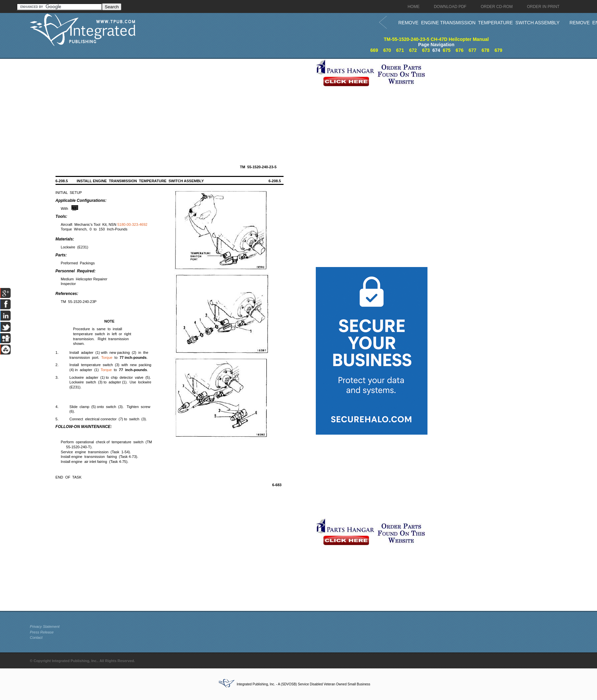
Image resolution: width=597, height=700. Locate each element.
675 (447, 50)
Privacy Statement (45, 627)
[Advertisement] (171, 105)
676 (460, 50)
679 (498, 50)
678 (485, 50)
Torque (107, 357)
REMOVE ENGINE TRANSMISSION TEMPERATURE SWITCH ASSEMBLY (479, 23)
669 (374, 50)
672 (413, 50)
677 (473, 50)
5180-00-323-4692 (132, 224)
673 (426, 50)
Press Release (42, 632)
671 (400, 50)
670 (387, 50)
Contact (36, 637)
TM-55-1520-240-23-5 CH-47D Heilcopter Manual (436, 39)
